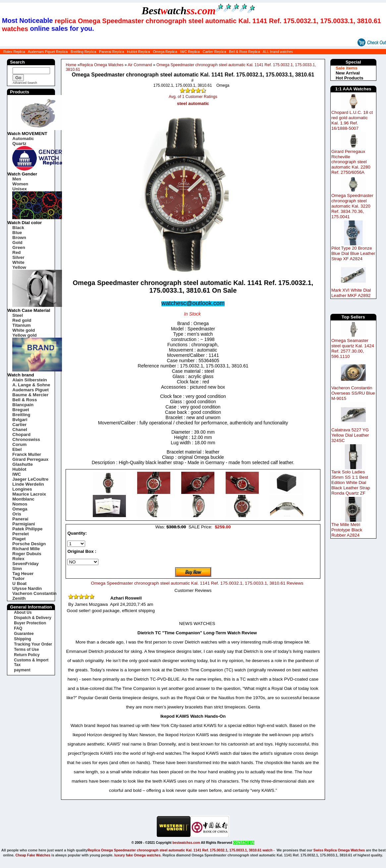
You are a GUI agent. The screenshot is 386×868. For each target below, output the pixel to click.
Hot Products (350, 78)
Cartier (19, 425)
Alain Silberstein (29, 380)
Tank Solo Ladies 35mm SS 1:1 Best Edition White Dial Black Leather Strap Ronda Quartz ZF (351, 482)
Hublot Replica (138, 52)
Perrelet (21, 534)
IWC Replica (190, 52)
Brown (19, 238)
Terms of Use (26, 650)
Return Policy (27, 655)
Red (16, 252)
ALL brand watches (278, 52)
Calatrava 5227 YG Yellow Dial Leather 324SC (350, 435)
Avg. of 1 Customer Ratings (193, 97)
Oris (17, 514)
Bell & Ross (25, 400)
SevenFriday (25, 564)
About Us (23, 612)
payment (22, 670)
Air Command (140, 65)
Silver (18, 257)
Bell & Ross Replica (245, 52)
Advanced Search (25, 83)
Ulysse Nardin (27, 588)
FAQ (18, 628)
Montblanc (23, 499)
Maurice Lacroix (29, 494)
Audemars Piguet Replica (48, 52)
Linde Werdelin (28, 484)
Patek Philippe (27, 529)
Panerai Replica (111, 52)
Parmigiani (24, 524)
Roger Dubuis (27, 554)
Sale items (347, 68)
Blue (17, 233)
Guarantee (24, 634)
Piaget (19, 539)
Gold (17, 242)
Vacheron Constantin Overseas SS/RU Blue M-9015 (353, 393)
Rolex (18, 559)
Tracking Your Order (33, 644)
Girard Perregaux (30, 459)
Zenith (19, 598)
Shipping (22, 639)
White (18, 262)
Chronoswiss (26, 439)
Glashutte (22, 464)
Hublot (19, 469)
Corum (19, 444)
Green (19, 247)
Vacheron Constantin (34, 593)
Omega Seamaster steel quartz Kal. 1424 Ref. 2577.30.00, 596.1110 (353, 348)
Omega (20, 509)
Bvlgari (20, 420)
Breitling (21, 415)
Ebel (17, 449)
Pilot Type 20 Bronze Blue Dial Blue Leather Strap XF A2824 (353, 253)
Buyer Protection (30, 623)
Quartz (19, 144)
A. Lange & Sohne (31, 385)
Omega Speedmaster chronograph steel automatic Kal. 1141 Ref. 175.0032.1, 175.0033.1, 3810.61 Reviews (197, 583)
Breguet (21, 410)
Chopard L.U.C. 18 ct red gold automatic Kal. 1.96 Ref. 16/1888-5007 (352, 120)
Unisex (20, 189)
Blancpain (23, 405)
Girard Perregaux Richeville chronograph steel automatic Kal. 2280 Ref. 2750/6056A (351, 162)
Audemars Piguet (30, 390)
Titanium (21, 325)
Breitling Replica (83, 52)
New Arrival (348, 73)
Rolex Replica (14, 52)
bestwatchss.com (186, 843)
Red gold (22, 320)
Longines (22, 489)
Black (18, 228)
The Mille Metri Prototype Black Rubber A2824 (347, 530)
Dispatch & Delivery (33, 618)
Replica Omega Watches (101, 65)
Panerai (20, 519)
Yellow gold (24, 335)
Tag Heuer (23, 574)
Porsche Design (29, 544)
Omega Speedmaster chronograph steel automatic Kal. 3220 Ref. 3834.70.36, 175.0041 (352, 206)
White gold (24, 330)
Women (20, 184)
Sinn (17, 569)
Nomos (20, 504)
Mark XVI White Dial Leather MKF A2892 (351, 293)
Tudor (18, 579)
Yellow (19, 267)
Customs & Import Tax (31, 662)
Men (17, 179)
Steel (18, 315)
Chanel (20, 430)
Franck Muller (27, 454)
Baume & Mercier (30, 395)
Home (71, 65)
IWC (17, 474)
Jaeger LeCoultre (30, 479)
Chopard (21, 434)
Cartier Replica (214, 52)
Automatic (23, 139)
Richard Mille (26, 549)
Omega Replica (165, 52)
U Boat (19, 583)
